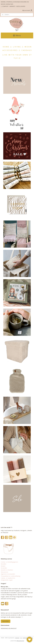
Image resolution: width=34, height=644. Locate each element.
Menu (17, 35)
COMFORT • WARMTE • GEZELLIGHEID (14, 6)
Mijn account (27, 10)
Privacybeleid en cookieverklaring (10, 576)
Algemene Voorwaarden (8, 574)
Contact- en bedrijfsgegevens (9, 562)
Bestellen (4, 564)
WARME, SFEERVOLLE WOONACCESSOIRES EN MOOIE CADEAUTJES (15, 3)
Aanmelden (6, 621)
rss (21, 638)
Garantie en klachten (7, 570)
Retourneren (4, 572)
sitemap (17, 638)
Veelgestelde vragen (7, 580)
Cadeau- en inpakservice (8, 578)
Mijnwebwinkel (20, 641)
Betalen (3, 566)
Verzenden (4, 568)
